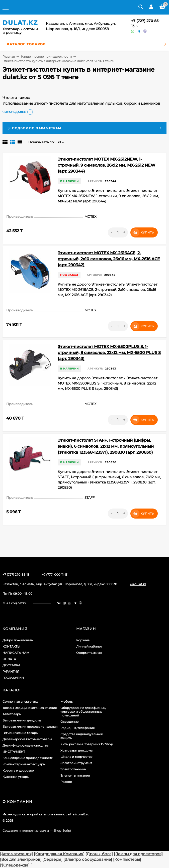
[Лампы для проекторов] (138, 854)
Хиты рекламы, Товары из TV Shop (87, 744)
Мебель (67, 702)
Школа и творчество (76, 757)
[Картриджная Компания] (59, 854)
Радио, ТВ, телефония (77, 728)
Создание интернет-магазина (26, 831)
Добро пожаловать (18, 640)
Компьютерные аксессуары (24, 764)
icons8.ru (82, 814)
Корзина (83, 640)
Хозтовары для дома (76, 750)
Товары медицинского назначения (30, 708)
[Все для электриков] (21, 859)
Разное (66, 782)
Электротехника (73, 769)
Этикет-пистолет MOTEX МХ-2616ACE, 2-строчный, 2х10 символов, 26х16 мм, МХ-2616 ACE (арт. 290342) (109, 259)
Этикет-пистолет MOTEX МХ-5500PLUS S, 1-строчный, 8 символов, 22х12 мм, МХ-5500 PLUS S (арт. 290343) (109, 353)
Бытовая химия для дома (22, 720)
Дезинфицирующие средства (25, 745)
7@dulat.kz (138, 584)
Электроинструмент (76, 763)
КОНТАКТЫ (11, 646)
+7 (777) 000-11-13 (55, 575)
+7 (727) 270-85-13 (16, 575)
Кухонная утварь (16, 777)
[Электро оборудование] (88, 859)
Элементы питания (75, 775)
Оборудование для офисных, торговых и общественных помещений (83, 712)
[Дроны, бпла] (99, 854)
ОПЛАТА (9, 659)
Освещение (69, 722)
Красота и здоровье (18, 770)
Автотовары (12, 714)
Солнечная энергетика (20, 702)
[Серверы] (52, 859)
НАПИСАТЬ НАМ (16, 653)
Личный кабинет (89, 646)
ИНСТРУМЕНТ (14, 752)
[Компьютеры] (127, 859)
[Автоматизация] (16, 854)
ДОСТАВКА (11, 665)
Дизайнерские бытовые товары (27, 739)
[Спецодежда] (16, 865)
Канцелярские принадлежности (46, 56)
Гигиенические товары (20, 733)
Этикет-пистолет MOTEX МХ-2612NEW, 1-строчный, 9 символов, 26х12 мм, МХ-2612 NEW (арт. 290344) (106, 165)
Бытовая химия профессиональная (30, 727)
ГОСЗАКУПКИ (13, 678)
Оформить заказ (89, 653)
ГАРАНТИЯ (11, 671)
